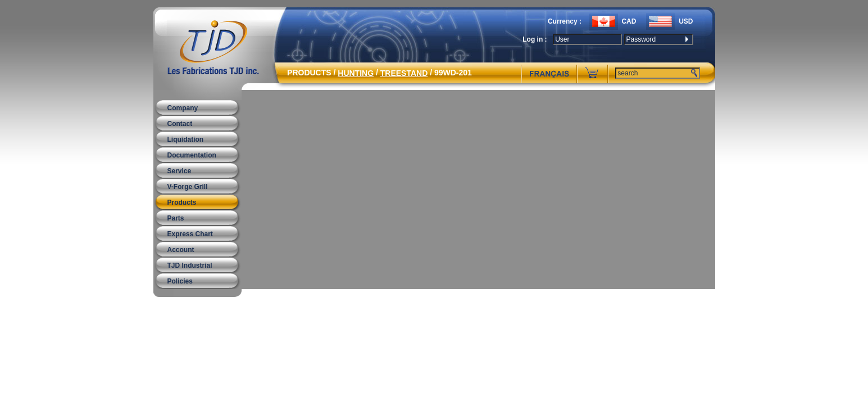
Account (181, 250)
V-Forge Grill (188, 187)
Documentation (192, 155)
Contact (180, 124)
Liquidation (186, 139)
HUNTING (356, 73)
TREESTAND (404, 73)
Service (179, 171)
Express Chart (190, 234)
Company (183, 108)
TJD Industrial (190, 265)
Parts (176, 218)
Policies (180, 281)
